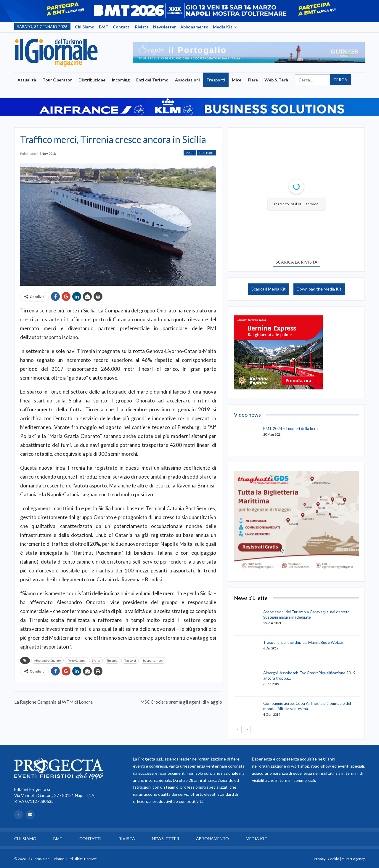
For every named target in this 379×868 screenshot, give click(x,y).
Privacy (320, 859)
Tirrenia (112, 660)
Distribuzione (92, 80)
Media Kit (223, 27)
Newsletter (164, 27)
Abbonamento (194, 27)
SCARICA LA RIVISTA (297, 262)
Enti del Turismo (152, 80)
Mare (190, 153)
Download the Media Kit (319, 289)
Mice (237, 80)
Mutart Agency (353, 859)
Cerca (340, 80)
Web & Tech (276, 80)
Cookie (333, 859)
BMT (104, 27)
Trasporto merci (153, 660)
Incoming (121, 80)
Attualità (27, 80)
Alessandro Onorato (47, 660)
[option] (249, 53)
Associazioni (187, 80)
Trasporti (216, 80)
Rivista (142, 27)
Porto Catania (76, 660)
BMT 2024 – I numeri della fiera (290, 429)
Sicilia (96, 660)
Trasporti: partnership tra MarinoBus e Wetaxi (303, 642)
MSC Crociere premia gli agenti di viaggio (181, 702)
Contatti (122, 27)
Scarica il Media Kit (269, 289)
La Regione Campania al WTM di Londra (53, 702)
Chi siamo (85, 27)
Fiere (253, 80)
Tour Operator (57, 80)
